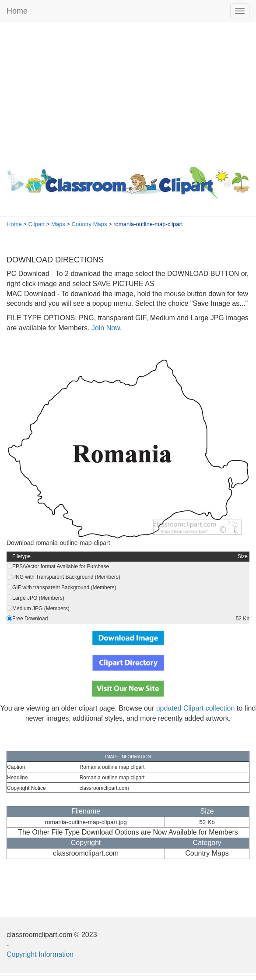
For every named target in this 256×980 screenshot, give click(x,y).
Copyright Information (40, 954)
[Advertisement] (128, 92)
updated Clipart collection (196, 708)
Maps (58, 224)
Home (17, 11)
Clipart (37, 224)
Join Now (104, 328)
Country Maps (89, 224)
